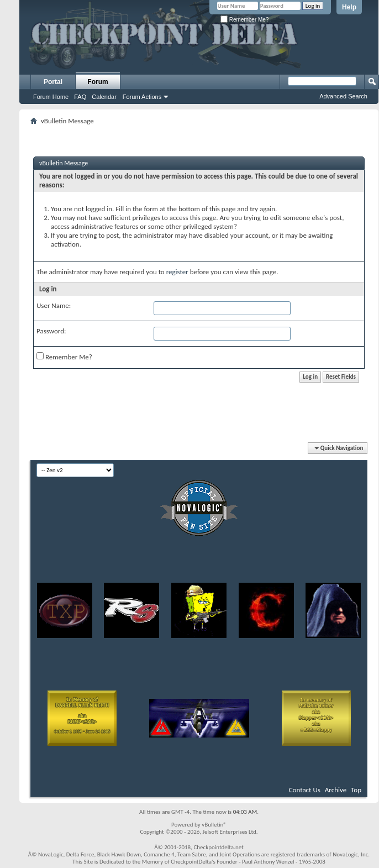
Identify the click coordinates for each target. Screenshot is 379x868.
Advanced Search (343, 96)
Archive (336, 790)
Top (356, 790)
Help (349, 7)
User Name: (54, 305)
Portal (53, 82)
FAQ (80, 97)
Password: (51, 331)
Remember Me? (244, 20)
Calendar (104, 97)
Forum (98, 82)
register (177, 272)
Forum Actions (142, 97)
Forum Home (51, 97)
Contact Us (305, 790)
